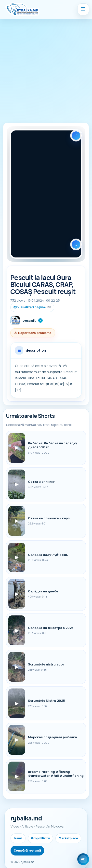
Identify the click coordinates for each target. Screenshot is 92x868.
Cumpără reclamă (27, 850)
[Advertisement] (46, 67)
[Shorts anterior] (76, 136)
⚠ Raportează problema (33, 333)
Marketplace (68, 838)
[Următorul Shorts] (76, 244)
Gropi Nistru (40, 838)
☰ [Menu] (83, 9)
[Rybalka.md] (22, 9)
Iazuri (18, 838)
